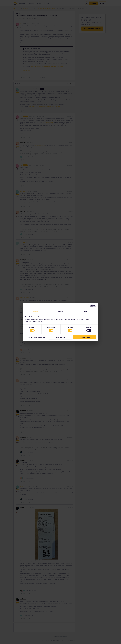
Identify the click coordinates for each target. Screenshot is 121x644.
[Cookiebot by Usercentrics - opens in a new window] (89, 306)
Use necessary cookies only (36, 337)
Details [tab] (61, 311)
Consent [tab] (35, 311)
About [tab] (86, 311)
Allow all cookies (85, 337)
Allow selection (60, 337)
